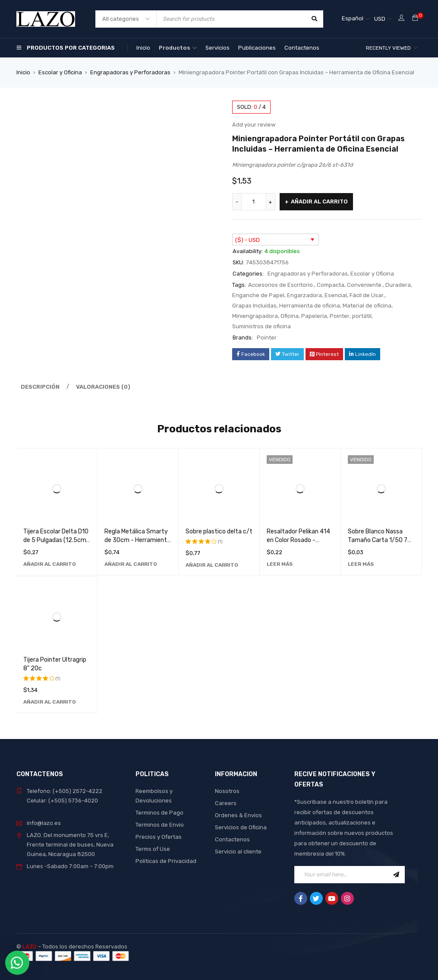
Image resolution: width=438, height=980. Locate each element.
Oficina (290, 316)
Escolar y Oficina (60, 72)
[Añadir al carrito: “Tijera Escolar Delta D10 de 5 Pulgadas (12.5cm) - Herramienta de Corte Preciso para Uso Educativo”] (50, 564)
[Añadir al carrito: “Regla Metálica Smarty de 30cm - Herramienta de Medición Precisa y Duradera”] (131, 564)
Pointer (340, 316)
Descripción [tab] (40, 387)
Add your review (254, 125)
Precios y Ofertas (159, 837)
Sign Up (396, 875)
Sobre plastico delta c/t (219, 531)
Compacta (331, 285)
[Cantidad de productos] (254, 202)
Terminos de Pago (159, 813)
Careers (226, 803)
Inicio (23, 72)
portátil (362, 316)
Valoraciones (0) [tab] (103, 387)
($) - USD (247, 240)
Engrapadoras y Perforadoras (130, 72)
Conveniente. (365, 285)
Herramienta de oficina (310, 306)
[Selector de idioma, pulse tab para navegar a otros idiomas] (356, 19)
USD (380, 19)
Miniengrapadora (255, 316)
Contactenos (232, 839)
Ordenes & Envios (238, 815)
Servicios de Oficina (241, 827)
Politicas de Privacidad (166, 861)
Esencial (336, 295)
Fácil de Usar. (367, 295)
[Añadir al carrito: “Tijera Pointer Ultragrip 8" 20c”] (50, 702)
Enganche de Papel (258, 295)
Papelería (314, 316)
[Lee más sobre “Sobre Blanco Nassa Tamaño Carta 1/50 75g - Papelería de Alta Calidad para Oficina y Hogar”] (361, 564)
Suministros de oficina (262, 326)
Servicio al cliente (238, 852)
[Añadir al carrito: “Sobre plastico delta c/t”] (212, 565)
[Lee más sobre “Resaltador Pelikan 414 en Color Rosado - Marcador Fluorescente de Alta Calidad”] (280, 564)
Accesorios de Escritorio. (281, 285)
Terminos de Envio (160, 825)
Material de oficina (367, 306)
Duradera (398, 285)
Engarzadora (304, 295)
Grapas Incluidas (254, 306)
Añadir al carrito (319, 201)
